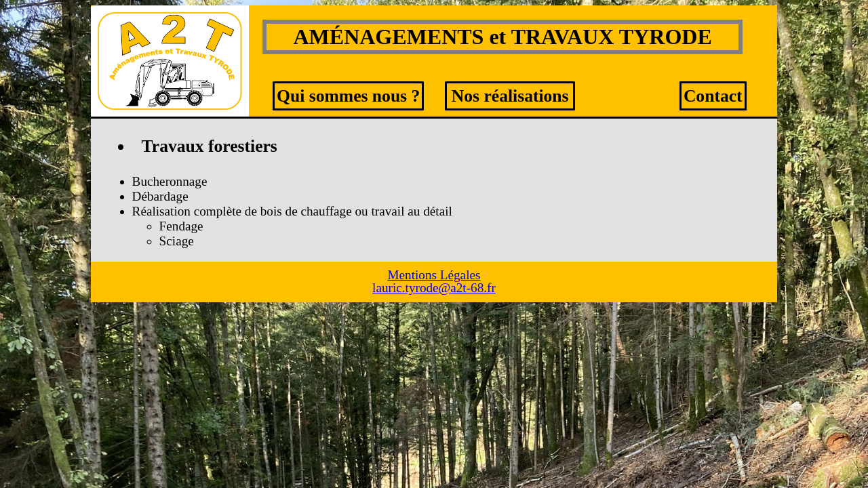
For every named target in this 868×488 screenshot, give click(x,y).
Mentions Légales (434, 275)
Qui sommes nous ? (348, 96)
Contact (713, 96)
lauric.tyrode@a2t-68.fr (434, 288)
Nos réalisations (510, 96)
